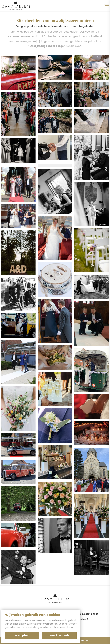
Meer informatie (59, 635)
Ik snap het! (22, 635)
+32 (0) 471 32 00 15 (88, 614)
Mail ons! (83, 619)
